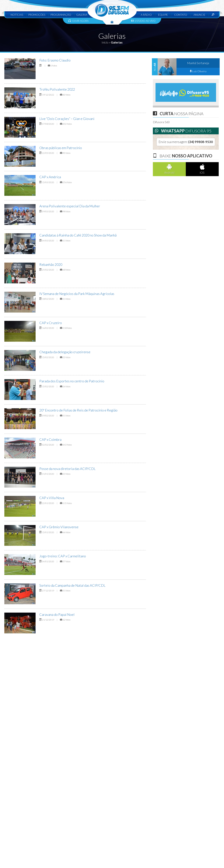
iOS (202, 169)
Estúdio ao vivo (143, 21)
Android (169, 169)
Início (105, 42)
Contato (181, 15)
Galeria (82, 15)
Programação (61, 15)
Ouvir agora (79, 21)
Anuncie (199, 15)
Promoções (37, 15)
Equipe (163, 15)
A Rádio (146, 15)
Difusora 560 (161, 122)
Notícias (17, 15)
